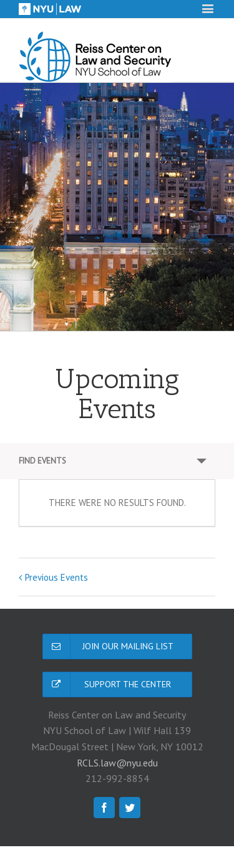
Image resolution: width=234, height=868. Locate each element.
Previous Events (56, 577)
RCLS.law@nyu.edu (117, 763)
